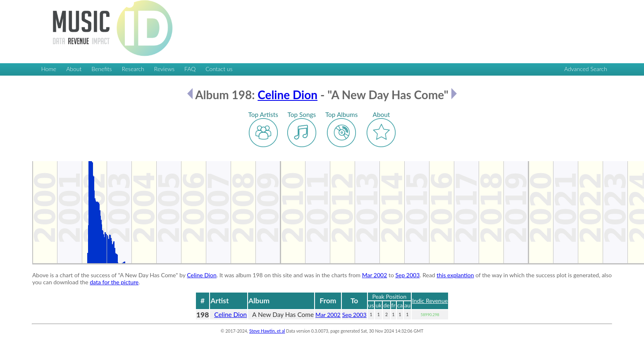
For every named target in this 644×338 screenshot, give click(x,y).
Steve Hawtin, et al (267, 331)
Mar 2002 (375, 275)
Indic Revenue (430, 301)
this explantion (455, 275)
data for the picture (114, 282)
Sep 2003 (407, 275)
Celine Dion (287, 95)
